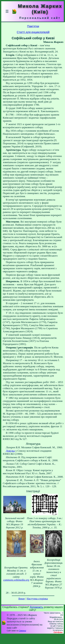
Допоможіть (36, 607)
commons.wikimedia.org (16, 580)
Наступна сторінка (37, 599)
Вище (22, 599)
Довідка (10, 451)
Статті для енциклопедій (33, 32)
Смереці (22, 631)
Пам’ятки (33, 26)
